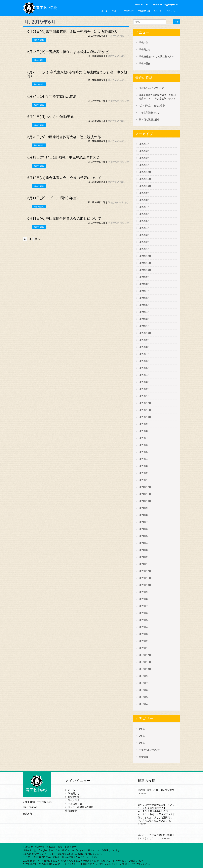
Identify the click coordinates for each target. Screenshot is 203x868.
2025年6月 (144, 214)
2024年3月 (144, 319)
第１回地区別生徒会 (149, 120)
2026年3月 (144, 151)
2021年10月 (145, 501)
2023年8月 (144, 347)
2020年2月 (144, 641)
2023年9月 (144, 340)
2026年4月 (144, 144)
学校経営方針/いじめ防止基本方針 (156, 57)
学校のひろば (144, 11)
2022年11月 (145, 410)
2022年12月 (145, 403)
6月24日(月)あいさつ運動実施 (50, 117)
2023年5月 (144, 368)
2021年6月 (144, 529)
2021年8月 (144, 515)
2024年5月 (144, 305)
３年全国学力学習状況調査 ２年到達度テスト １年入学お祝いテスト (157, 97)
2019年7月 (144, 683)
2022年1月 (144, 480)
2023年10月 (145, 333)
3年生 (142, 743)
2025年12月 (145, 172)
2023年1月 (144, 396)
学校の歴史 (145, 64)
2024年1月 (144, 326)
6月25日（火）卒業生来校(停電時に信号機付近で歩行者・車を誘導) (77, 74)
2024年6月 (144, 298)
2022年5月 (144, 452)
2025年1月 (144, 249)
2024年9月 (144, 277)
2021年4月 (144, 543)
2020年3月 (144, 634)
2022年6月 (144, 445)
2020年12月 (145, 571)
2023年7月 (144, 354)
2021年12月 (145, 487)
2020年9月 (144, 592)
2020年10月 (145, 585)
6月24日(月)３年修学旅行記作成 (52, 96)
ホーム (105, 11)
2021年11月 (145, 494)
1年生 (142, 729)
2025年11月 (145, 179)
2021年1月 (144, 564)
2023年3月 (144, 382)
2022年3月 (144, 466)
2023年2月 (144, 389)
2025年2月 (144, 242)
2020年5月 (144, 620)
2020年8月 (144, 599)
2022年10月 (145, 417)
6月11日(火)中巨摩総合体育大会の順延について (64, 219)
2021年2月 (144, 557)
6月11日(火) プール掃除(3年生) (52, 198)
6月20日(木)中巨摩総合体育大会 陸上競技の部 (64, 137)
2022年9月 (144, 424)
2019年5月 (144, 697)
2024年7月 (144, 291)
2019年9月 (144, 676)
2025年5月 (144, 221)
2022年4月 (144, 459)
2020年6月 (144, 613)
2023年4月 (144, 375)
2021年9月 (144, 508)
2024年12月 (145, 256)
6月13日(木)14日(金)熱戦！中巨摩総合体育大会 (64, 157)
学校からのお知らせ (118, 36)
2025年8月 (144, 200)
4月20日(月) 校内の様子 (152, 106)
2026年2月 (144, 158)
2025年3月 (144, 235)
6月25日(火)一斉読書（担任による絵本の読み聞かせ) (68, 52)
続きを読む (39, 40)
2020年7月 (144, 606)
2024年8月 (144, 284)
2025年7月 (144, 207)
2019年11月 (145, 662)
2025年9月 (144, 193)
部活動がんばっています (152, 88)
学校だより (129, 11)
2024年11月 (145, 263)
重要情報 (144, 757)
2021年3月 (144, 550)
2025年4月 (144, 228)
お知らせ (116, 11)
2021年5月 (144, 536)
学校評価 (144, 43)
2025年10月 (145, 186)
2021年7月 (144, 522)
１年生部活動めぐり (149, 113)
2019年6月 (144, 690)
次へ (37, 239)
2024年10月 (145, 270)
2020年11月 (145, 578)
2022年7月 (144, 438)
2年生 (142, 736)
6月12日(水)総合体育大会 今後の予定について (64, 178)
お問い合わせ (172, 11)
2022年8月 (144, 431)
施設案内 (27, 814)
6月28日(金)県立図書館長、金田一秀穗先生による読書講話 (73, 32)
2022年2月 (144, 473)
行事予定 (158, 11)
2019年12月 (145, 655)
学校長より (145, 50)
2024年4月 (144, 312)
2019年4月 (144, 704)
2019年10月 (145, 669)
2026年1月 (144, 165)
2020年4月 (144, 627)
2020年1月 (144, 648)
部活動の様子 (75, 797)
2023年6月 (144, 361)
